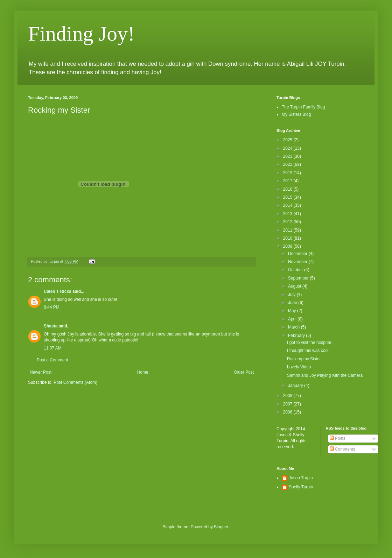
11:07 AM (53, 348)
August (295, 286)
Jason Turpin (301, 478)
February (297, 335)
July (292, 295)
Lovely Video (299, 367)
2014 (288, 205)
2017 (288, 181)
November (298, 262)
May (293, 311)
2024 (288, 148)
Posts (338, 438)
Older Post (244, 372)
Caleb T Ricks (58, 291)
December (298, 254)
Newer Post (41, 372)
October (296, 270)
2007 (288, 404)
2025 (288, 140)
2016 (288, 189)
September (299, 278)
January (296, 386)
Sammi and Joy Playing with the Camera (325, 375)
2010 (288, 238)
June (293, 303)
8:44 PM (52, 307)
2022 (288, 164)
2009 (288, 246)
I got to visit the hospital (309, 342)
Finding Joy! (81, 34)
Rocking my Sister (304, 359)
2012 (288, 222)
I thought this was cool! (308, 351)
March (295, 327)
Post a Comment (52, 360)
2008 (288, 396)
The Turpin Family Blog (303, 107)
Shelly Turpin (301, 487)
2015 (288, 197)
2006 (288, 412)
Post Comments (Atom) (75, 382)
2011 (288, 230)
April (293, 319)
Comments (342, 449)
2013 (288, 214)
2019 (288, 173)
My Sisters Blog (296, 114)
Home (143, 372)
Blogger (221, 527)
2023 (288, 156)
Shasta (51, 326)
